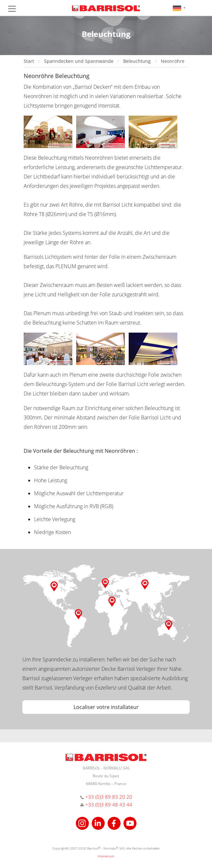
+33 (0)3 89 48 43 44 (109, 805)
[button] (179, 8)
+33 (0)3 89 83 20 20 (109, 797)
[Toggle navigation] (12, 9)
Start (29, 61)
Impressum (106, 856)
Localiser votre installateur (106, 707)
